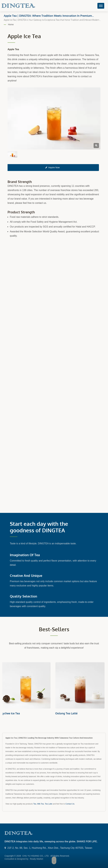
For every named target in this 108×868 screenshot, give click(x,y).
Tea (35, 804)
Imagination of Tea (25, 555)
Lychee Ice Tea (12, 713)
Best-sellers (54, 629)
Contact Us (70, 804)
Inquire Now (53, 167)
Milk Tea (41, 804)
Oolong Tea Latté (67, 713)
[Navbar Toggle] (101, 6)
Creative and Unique (26, 575)
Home (11, 24)
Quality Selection (23, 596)
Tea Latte (48, 804)
